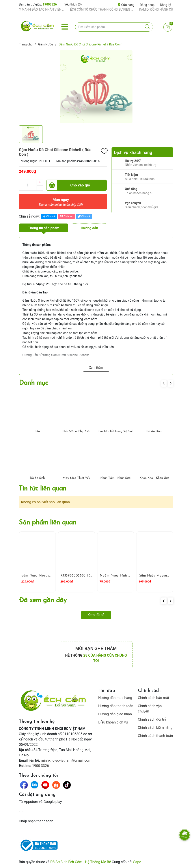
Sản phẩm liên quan (48, 523)
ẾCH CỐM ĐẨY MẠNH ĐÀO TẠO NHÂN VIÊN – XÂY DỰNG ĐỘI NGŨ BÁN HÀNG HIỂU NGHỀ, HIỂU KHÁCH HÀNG (37, 9)
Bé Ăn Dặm (154, 431)
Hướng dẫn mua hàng (115, 698)
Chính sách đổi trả (152, 719)
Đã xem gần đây (43, 600)
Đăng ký (166, 5)
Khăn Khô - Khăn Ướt (154, 478)
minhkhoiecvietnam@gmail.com (66, 760)
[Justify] (147, 27)
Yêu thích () (73, 4)
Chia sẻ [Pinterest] (66, 216)
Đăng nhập (147, 5)
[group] (96, 87)
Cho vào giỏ (68, 185)
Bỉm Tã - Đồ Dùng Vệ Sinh (115, 431)
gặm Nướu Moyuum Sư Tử (41, 576)
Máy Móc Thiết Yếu (76, 478)
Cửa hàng (126, 5)
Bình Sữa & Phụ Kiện (76, 431)
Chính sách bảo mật (154, 698)
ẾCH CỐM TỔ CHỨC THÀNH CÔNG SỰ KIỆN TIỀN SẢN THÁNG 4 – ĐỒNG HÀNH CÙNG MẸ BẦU (106, 9)
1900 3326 (41, 766)
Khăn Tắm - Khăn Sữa (115, 478)
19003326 (50, 4)
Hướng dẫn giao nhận (115, 714)
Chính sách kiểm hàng (155, 728)
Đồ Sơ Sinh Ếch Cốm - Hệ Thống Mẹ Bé (81, 862)
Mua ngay (61, 203)
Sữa (37, 431)
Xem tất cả (96, 615)
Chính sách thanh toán (156, 736)
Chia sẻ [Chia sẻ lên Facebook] (48, 216)
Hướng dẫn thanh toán (116, 706)
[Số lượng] (28, 185)
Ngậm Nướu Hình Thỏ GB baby (124, 576)
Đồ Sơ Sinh (37, 478)
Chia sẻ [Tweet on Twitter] (83, 216)
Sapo (137, 862)
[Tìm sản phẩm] (114, 27)
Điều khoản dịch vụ (113, 722)
